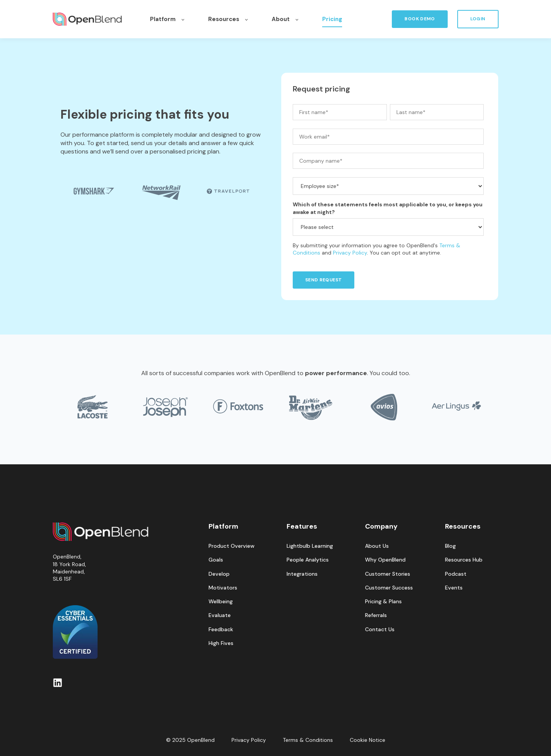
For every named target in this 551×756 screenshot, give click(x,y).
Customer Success (389, 588)
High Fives (221, 643)
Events (454, 588)
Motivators (223, 588)
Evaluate (220, 615)
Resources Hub (464, 560)
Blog (450, 546)
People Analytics (308, 560)
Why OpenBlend (385, 560)
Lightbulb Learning (310, 546)
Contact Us (380, 629)
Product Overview (231, 546)
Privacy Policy (350, 253)
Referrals (376, 615)
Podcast (456, 574)
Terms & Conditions (308, 740)
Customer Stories (388, 574)
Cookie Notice (368, 740)
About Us (377, 546)
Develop (219, 574)
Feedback (221, 629)
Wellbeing (221, 602)
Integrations (302, 574)
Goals (216, 560)
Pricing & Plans (383, 602)
